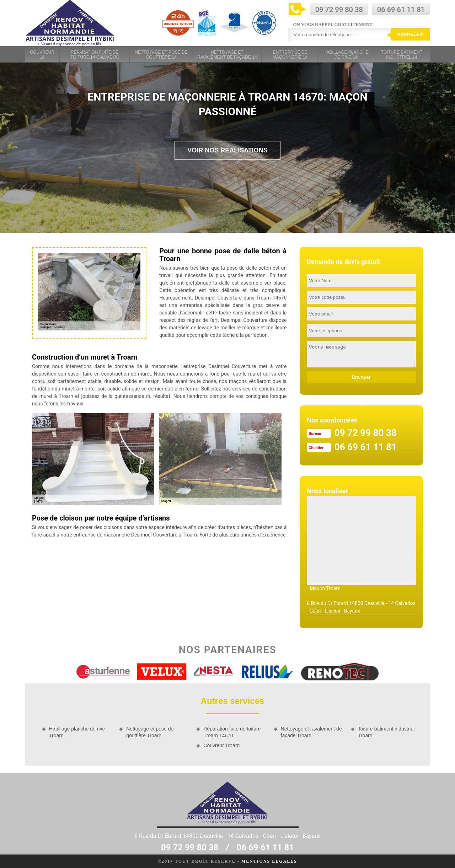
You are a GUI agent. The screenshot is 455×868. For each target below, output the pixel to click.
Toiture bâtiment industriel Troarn (386, 732)
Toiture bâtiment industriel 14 (402, 55)
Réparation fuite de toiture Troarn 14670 (232, 732)
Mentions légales (269, 861)
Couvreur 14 (42, 55)
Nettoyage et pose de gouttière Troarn (150, 732)
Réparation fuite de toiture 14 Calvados (95, 55)
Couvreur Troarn (221, 745)
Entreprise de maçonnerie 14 (290, 55)
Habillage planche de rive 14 (346, 55)
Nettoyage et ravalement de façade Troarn (311, 732)
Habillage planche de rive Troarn (77, 732)
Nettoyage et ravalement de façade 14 (227, 55)
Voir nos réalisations (227, 150)
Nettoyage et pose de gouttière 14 (161, 55)
